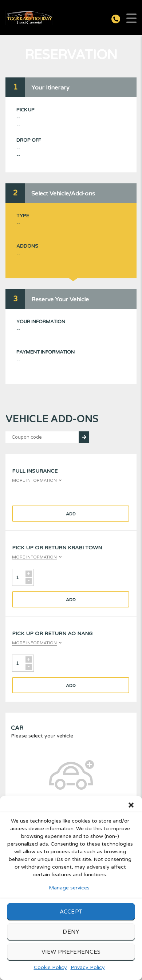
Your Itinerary (50, 88)
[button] (131, 805)
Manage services (69, 888)
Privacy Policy (88, 967)
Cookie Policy (50, 967)
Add (71, 514)
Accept (71, 912)
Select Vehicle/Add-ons (63, 194)
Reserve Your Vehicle (60, 300)
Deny (71, 932)
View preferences (71, 952)
